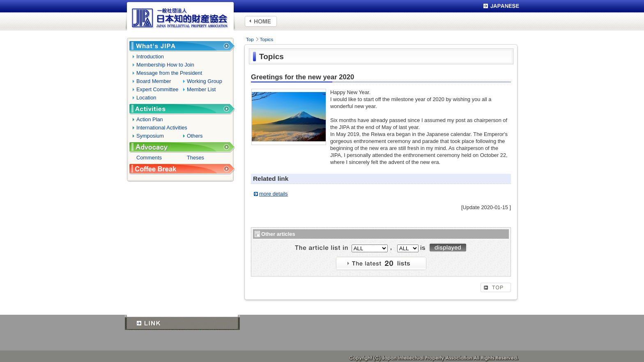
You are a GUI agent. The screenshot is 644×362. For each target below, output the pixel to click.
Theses (195, 158)
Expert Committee (157, 89)
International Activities (162, 128)
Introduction (150, 56)
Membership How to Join (165, 65)
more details (274, 194)
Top (250, 39)
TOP (496, 287)
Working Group (205, 81)
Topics (267, 39)
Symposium (150, 136)
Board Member (154, 81)
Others (195, 136)
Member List (201, 89)
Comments (149, 158)
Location (146, 98)
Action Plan (150, 119)
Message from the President (169, 73)
